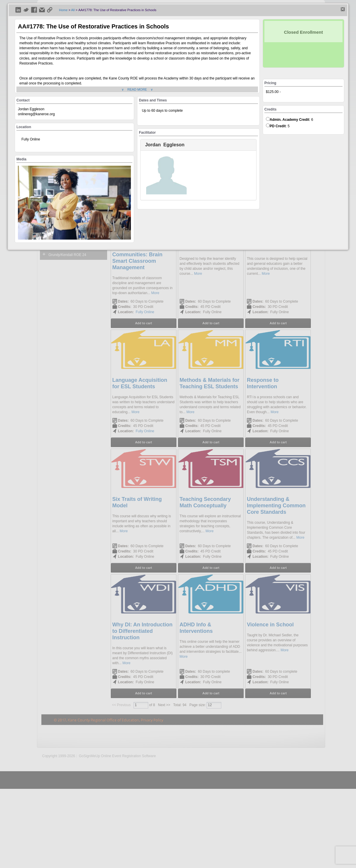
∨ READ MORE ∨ (137, 89)
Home (63, 10)
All (73, 10)
